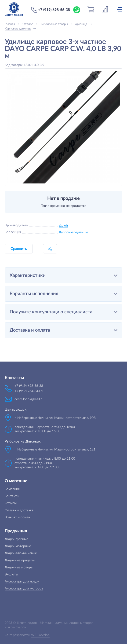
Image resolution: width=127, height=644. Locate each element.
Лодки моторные (18, 546)
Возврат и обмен (17, 517)
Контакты (12, 496)
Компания (12, 489)
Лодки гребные (16, 539)
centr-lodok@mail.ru (29, 399)
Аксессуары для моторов (24, 589)
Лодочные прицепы (20, 560)
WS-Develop (40, 635)
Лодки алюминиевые (21, 553)
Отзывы (11, 503)
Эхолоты (11, 574)
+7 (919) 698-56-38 (54, 10)
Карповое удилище (73, 232)
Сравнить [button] (19, 249)
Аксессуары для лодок (22, 582)
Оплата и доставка (19, 510)
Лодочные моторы (19, 567)
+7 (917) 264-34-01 (29, 391)
